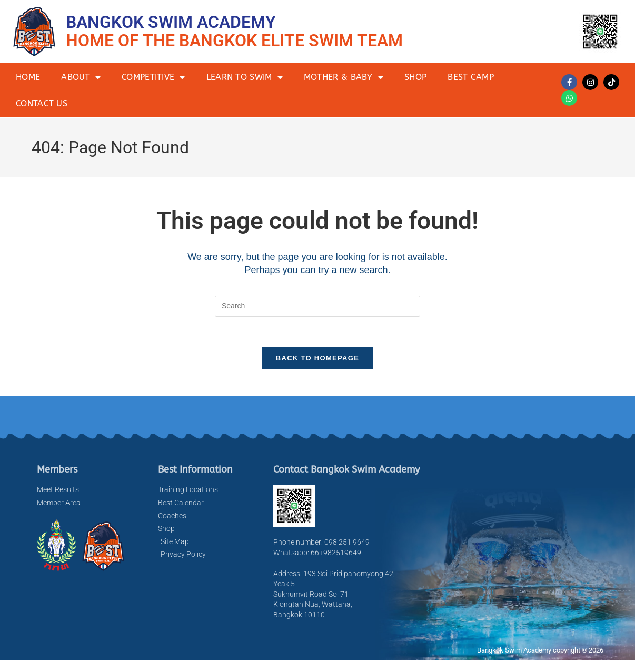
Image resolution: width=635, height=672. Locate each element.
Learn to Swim (245, 77)
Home (28, 77)
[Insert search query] (317, 306)
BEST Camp (471, 77)
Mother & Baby (344, 77)
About (81, 77)
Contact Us (42, 103)
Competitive (153, 77)
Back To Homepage (317, 360)
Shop (415, 77)
